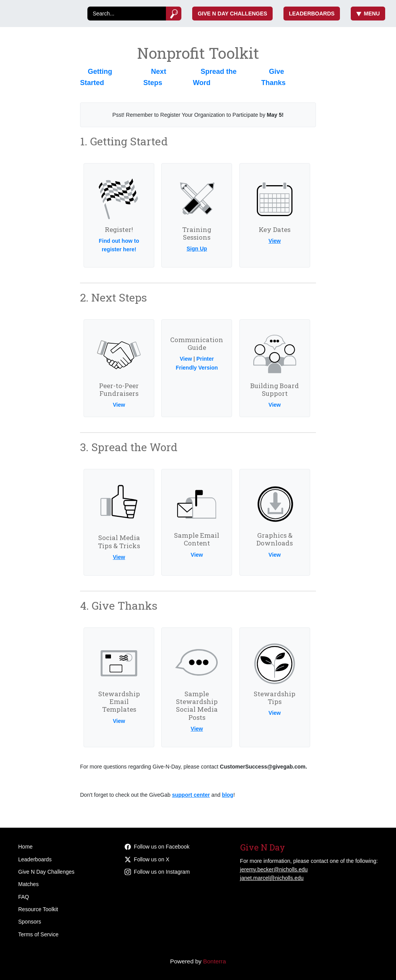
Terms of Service (38, 934)
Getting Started (96, 77)
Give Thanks (273, 77)
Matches (28, 884)
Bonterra (214, 961)
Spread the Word (215, 77)
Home (25, 847)
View (275, 241)
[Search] (127, 14)
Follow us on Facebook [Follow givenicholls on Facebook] (157, 847)
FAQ (24, 897)
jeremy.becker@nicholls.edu (274, 869)
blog (228, 795)
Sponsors (30, 922)
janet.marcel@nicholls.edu (272, 878)
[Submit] (174, 14)
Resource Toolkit (38, 909)
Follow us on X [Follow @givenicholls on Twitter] (147, 859)
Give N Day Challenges (232, 14)
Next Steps (155, 77)
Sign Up (197, 249)
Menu (368, 14)
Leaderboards (312, 14)
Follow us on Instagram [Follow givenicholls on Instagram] (157, 872)
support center (191, 795)
